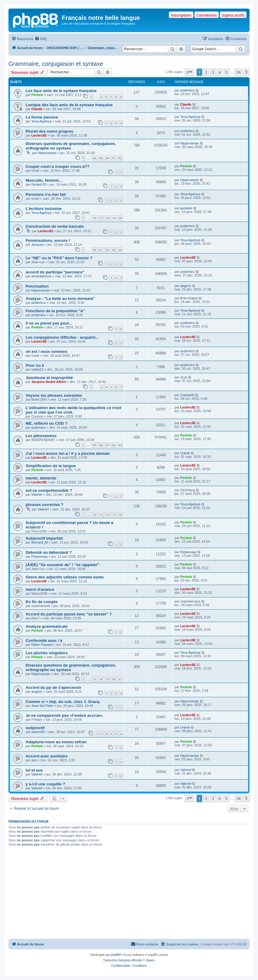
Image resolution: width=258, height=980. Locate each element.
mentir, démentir (41, 478)
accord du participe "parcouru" (55, 272)
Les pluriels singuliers (47, 653)
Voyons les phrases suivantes (54, 395)
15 (114, 515)
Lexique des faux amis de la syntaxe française (69, 105)
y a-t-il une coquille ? (45, 784)
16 (94, 218)
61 (107, 445)
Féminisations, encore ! (48, 240)
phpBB (115, 955)
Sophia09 (187, 395)
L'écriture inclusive (44, 209)
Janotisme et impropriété (49, 378)
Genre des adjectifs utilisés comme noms (65, 577)
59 (94, 445)
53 (114, 250)
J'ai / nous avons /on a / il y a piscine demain (68, 453)
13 (101, 515)
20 (120, 218)
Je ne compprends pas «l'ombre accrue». (64, 715)
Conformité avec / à (44, 641)
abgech (186, 286)
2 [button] (206, 72)
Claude (37, 109)
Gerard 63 (39, 184)
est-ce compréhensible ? (49, 490)
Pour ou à (35, 365)
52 (120, 158)
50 (107, 158)
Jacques (38, 245)
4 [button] (220, 72)
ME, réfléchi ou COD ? (46, 423)
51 (114, 158)
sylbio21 (37, 369)
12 (94, 515)
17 (101, 218)
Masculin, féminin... (44, 180)
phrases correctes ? (44, 505)
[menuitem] (41, 39)
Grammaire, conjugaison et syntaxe (56, 64)
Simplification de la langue (51, 466)
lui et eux (34, 770)
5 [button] (227, 72)
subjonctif (35, 728)
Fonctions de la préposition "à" (55, 311)
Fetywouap (39, 556)
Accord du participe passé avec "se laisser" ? (69, 614)
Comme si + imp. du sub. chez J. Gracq (63, 702)
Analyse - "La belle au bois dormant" (60, 299)
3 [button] (213, 72)
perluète (186, 208)
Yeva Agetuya (41, 121)
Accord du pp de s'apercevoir (53, 687)
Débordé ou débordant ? (49, 552)
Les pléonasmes (41, 436)
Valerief (37, 495)
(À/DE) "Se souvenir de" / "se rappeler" (62, 565)
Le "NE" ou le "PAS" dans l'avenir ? (59, 258)
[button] (189, 72)
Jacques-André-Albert (49, 382)
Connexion (207, 15)
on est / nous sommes (47, 351)
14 (107, 515)
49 (101, 158)
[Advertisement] (129, 894)
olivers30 (38, 732)
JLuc (184, 377)
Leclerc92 (39, 135)
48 (94, 158)
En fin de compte (42, 602)
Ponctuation (37, 286)
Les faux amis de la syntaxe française (61, 91)
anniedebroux (41, 276)
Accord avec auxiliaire (47, 756)
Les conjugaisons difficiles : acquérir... (62, 337)
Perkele (37, 95)
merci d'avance (40, 589)
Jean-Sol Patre (42, 706)
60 (101, 445)
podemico (187, 90)
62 (114, 445)
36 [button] (239, 72)
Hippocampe (47, 153)
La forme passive (42, 117)
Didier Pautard (42, 645)
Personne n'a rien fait (46, 194)
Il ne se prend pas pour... (49, 323)
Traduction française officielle (123, 960)
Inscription (181, 15)
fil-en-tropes (189, 298)
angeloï (37, 692)
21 (120, 679)
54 (120, 250)
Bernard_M (39, 542)
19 (114, 218)
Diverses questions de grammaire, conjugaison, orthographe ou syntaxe (71, 146)
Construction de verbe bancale (55, 226)
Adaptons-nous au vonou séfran (56, 742)
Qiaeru (150, 960)
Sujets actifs (233, 15)
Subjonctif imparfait (44, 538)
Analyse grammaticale (47, 626)
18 (107, 218)
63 (120, 445)
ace (34, 760)
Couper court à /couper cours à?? (58, 166)
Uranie (185, 453)
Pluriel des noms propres (49, 131)
